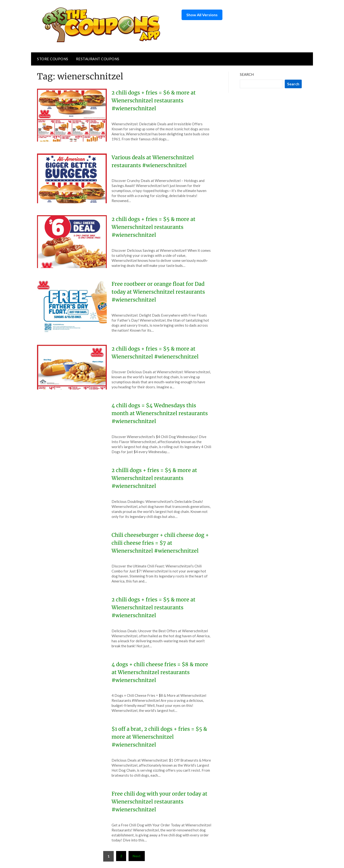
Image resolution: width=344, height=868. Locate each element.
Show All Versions (202, 15)
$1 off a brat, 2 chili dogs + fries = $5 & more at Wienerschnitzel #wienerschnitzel (160, 737)
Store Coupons (53, 59)
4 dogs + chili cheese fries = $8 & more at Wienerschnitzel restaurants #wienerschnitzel (161, 672)
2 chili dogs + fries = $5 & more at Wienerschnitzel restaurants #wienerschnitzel (154, 227)
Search (247, 74)
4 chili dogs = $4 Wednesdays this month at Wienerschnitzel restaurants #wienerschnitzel (161, 413)
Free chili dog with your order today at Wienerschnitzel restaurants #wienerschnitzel (161, 802)
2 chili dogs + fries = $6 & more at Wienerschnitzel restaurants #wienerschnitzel (154, 100)
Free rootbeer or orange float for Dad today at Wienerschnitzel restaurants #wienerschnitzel (159, 292)
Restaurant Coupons (98, 59)
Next (137, 856)
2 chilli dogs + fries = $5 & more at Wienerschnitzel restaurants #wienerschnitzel (155, 478)
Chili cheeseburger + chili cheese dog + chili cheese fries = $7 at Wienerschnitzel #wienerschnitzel (161, 543)
